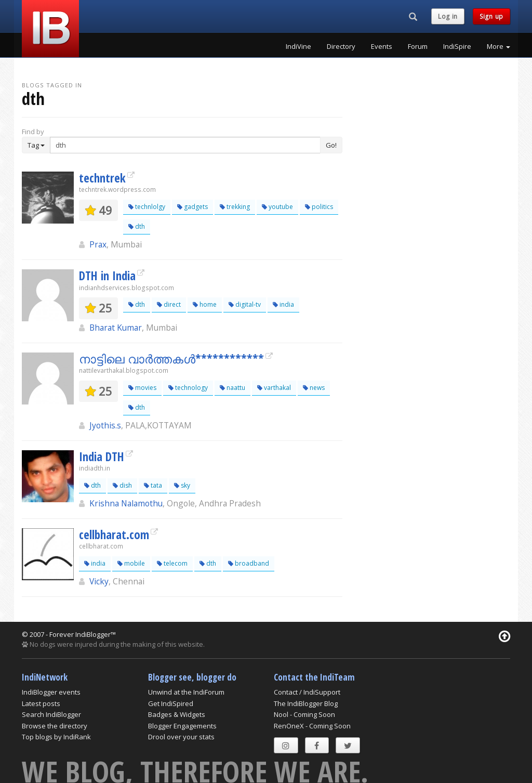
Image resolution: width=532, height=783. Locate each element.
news (314, 388)
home (205, 304)
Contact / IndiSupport (307, 692)
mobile (131, 563)
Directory (341, 46)
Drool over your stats (181, 737)
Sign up (491, 16)
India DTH (102, 456)
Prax (98, 244)
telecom (172, 563)
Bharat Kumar (116, 328)
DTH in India (107, 276)
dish (122, 485)
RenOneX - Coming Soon (312, 726)
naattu (232, 388)
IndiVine (298, 46)
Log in (448, 16)
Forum (418, 46)
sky (182, 485)
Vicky (99, 581)
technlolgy (147, 207)
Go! (331, 145)
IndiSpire (457, 46)
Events (382, 46)
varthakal (274, 388)
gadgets (192, 207)
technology (188, 388)
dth (137, 226)
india (283, 304)
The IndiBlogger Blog (306, 703)
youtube (277, 207)
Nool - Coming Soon (304, 714)
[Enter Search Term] (185, 145)
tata (153, 485)
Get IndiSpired (171, 703)
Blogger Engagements (182, 726)
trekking (235, 207)
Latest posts (41, 703)
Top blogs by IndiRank (56, 737)
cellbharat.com (114, 534)
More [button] (498, 46)
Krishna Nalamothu (126, 503)
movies (142, 388)
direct (169, 304)
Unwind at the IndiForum (186, 692)
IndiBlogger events (51, 692)
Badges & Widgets (177, 714)
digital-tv (245, 304)
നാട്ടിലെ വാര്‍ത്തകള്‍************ (171, 359)
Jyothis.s (105, 425)
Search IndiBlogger (51, 714)
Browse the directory (55, 726)
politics (319, 207)
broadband (249, 563)
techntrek (102, 178)
